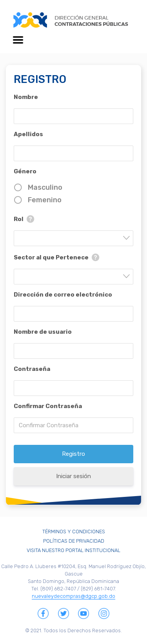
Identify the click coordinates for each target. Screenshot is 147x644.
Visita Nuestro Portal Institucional (73, 550)
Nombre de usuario (43, 332)
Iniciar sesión (73, 476)
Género (25, 171)
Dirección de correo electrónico (63, 295)
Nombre (26, 97)
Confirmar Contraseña (48, 406)
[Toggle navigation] (18, 40)
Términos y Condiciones (74, 532)
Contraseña (32, 369)
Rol (19, 219)
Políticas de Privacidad (74, 541)
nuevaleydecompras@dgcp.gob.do (73, 596)
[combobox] (73, 238)
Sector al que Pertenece (51, 257)
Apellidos (28, 134)
